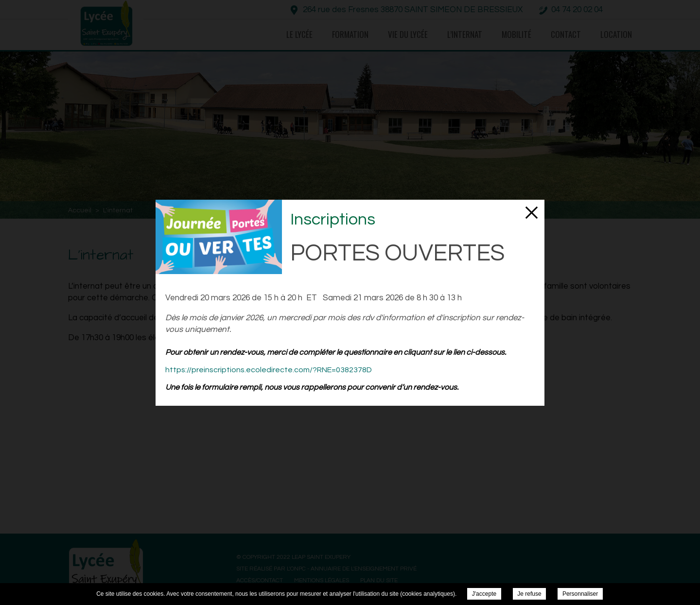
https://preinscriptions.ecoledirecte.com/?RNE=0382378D (269, 370)
